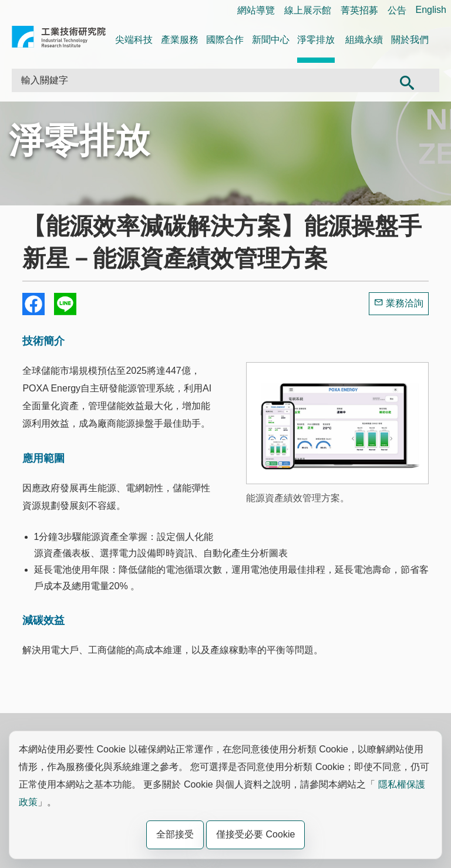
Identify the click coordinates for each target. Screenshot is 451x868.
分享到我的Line (65, 304)
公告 (397, 10)
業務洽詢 (405, 303)
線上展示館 (308, 10)
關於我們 (410, 40)
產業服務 (180, 40)
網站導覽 (256, 10)
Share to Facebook (33, 304)
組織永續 (364, 40)
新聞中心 (271, 40)
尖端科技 (134, 40)
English (431, 10)
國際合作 (225, 40)
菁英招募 (359, 10)
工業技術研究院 (59, 39)
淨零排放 (316, 40)
